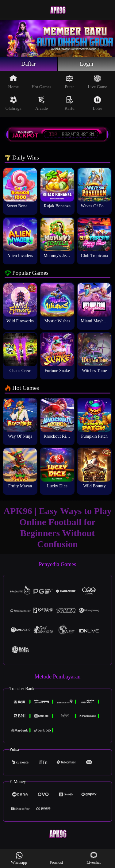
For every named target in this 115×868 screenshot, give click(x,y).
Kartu (69, 103)
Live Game (97, 82)
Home (14, 82)
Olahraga (13, 103)
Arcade (42, 103)
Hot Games (41, 82)
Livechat (94, 858)
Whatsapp (19, 858)
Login (86, 64)
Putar (70, 82)
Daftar (29, 64)
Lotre (98, 103)
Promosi (56, 858)
